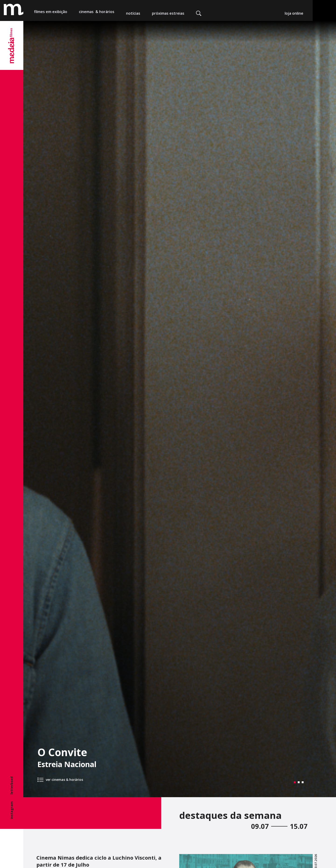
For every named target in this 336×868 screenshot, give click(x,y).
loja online (294, 13)
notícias (133, 13)
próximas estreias (168, 13)
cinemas (97, 13)
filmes (51, 13)
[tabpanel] (180, 409)
